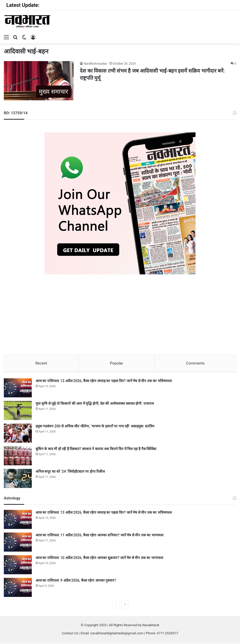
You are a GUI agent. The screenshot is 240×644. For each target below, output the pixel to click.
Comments (195, 363)
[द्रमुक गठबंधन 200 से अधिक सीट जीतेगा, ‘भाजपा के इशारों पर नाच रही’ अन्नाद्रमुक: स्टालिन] (18, 435)
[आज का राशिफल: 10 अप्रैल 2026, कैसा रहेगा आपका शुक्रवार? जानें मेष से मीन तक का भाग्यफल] (18, 566)
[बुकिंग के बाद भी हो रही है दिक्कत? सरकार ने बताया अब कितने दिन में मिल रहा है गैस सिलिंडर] (18, 457)
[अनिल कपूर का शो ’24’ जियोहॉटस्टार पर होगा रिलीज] (18, 480)
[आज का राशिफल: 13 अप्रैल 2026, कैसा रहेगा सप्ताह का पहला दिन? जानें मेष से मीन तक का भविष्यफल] (18, 389)
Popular (117, 363)
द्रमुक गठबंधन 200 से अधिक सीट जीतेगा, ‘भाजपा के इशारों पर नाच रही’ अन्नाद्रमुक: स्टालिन (95, 428)
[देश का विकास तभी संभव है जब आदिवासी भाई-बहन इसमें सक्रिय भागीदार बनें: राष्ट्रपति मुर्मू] (39, 81)
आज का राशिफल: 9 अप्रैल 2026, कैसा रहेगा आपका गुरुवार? (76, 582)
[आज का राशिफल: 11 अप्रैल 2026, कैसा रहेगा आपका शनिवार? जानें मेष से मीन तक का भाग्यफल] (18, 544)
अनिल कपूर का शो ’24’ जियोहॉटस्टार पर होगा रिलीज (70, 473)
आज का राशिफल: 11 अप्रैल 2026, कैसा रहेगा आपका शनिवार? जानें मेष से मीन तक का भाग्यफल (99, 537)
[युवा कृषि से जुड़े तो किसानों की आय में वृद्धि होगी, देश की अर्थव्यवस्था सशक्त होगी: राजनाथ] (18, 412)
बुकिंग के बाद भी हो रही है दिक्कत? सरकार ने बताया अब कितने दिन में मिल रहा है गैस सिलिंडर (96, 450)
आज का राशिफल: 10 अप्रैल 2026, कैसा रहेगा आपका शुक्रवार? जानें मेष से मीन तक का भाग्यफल (99, 559)
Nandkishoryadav (95, 64)
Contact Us (70, 635)
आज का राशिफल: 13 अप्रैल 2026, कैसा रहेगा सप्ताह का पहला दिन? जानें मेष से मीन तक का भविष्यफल (104, 382)
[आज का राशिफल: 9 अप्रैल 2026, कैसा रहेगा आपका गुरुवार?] (18, 589)
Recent (41, 363)
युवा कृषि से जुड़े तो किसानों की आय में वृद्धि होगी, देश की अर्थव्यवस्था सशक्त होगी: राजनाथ (95, 405)
